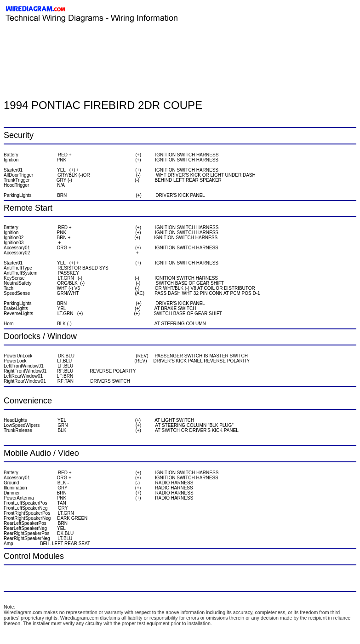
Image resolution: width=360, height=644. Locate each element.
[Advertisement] (111, 44)
